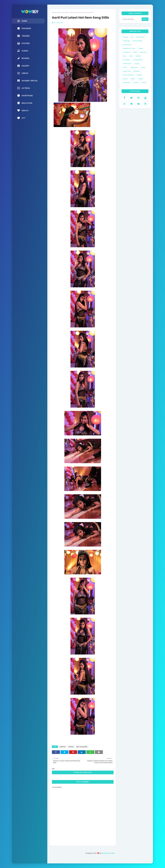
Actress (71, 747)
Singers (141, 79)
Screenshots (127, 64)
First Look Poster (128, 75)
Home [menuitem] (22, 21)
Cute (131, 56)
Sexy (124, 56)
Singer (137, 64)
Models (138, 56)
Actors (125, 67)
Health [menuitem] (23, 110)
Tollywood (126, 83)
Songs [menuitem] (23, 51)
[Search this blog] (132, 19)
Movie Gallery (138, 41)
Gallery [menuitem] (23, 66)
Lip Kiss (125, 79)
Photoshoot (140, 37)
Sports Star (127, 71)
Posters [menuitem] (23, 43)
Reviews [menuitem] (23, 58)
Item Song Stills (63, 12)
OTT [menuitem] (21, 118)
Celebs (141, 48)
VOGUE (144, 83)
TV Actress (126, 60)
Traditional (127, 52)
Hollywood (134, 67)
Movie (133, 79)
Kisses (143, 67)
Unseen (136, 83)
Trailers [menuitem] (23, 36)
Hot (132, 37)
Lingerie (139, 75)
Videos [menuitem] (23, 73)
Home (54, 12)
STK (54, 23)
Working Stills (138, 60)
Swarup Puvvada (108, 853)
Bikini (135, 52)
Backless (137, 71)
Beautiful (143, 52)
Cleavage (126, 41)
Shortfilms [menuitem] (25, 96)
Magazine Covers (129, 48)
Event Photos (127, 45)
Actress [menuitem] (24, 88)
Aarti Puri (63, 747)
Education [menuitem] (25, 103)
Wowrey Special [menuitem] (27, 81)
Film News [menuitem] (24, 28)
